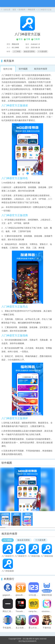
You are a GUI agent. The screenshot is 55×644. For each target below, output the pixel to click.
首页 (14, 10)
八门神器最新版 (8, 571)
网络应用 (32, 10)
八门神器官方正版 (8, 556)
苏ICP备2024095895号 (27, 641)
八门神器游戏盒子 (47, 556)
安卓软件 (22, 10)
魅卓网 (29, 639)
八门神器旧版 (34, 556)
